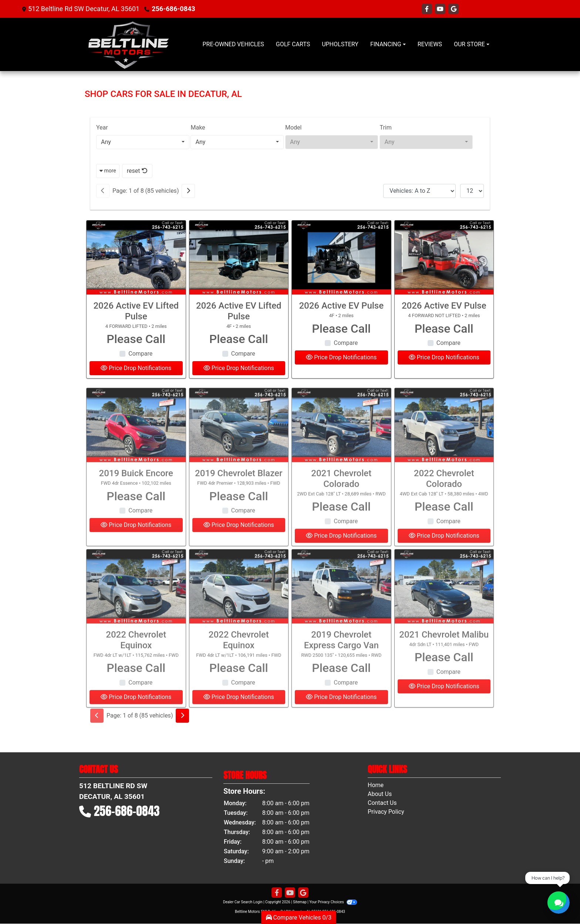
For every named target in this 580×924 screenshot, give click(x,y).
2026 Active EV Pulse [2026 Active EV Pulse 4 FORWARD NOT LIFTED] (444, 306)
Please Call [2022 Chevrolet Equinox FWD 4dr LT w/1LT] (136, 693)
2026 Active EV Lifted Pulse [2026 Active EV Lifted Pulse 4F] (239, 311)
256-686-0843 (173, 9)
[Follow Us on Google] (453, 9)
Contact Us (382, 803)
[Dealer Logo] (128, 44)
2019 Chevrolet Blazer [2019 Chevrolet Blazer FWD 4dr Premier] (239, 499)
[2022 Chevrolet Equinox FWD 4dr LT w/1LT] (136, 612)
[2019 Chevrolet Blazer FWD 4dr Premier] (239, 451)
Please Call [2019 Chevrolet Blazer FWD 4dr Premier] (239, 521)
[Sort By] (419, 191)
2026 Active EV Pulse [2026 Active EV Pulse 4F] (341, 306)
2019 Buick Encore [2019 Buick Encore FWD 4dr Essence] (136, 499)
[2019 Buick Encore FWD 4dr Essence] (136, 451)
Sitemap (300, 902)
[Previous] (103, 191)
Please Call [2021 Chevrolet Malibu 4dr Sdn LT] (444, 683)
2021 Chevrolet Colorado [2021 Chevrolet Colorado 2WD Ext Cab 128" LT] (341, 504)
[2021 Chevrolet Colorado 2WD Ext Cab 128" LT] (341, 451)
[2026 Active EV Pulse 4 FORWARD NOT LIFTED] (444, 258)
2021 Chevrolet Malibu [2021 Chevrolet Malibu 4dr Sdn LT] (444, 660)
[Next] (188, 191)
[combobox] (143, 142)
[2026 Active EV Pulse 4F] (341, 258)
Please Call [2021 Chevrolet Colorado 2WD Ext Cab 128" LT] (341, 532)
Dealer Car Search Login (243, 902)
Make (198, 127)
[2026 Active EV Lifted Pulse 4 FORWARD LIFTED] (136, 258)
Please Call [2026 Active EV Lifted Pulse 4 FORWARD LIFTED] (136, 339)
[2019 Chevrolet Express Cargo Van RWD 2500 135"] (341, 612)
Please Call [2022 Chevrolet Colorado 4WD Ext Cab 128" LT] (444, 532)
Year (102, 127)
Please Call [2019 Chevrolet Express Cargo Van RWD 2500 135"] (341, 693)
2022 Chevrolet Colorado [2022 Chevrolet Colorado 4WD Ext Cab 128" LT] (444, 504)
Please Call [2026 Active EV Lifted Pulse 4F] (239, 339)
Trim (385, 127)
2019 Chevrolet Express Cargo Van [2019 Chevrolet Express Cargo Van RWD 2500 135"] (341, 666)
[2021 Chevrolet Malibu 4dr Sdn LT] (444, 612)
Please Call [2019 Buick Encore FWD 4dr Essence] (136, 521)
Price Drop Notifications (136, 368)
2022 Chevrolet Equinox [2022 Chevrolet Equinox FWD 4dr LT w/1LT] (136, 666)
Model (294, 127)
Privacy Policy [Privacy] (386, 812)
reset (137, 171)
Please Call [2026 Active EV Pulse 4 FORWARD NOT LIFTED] (444, 329)
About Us (380, 794)
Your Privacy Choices (333, 902)
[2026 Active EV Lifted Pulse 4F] (239, 258)
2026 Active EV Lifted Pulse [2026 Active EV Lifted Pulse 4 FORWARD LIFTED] (136, 311)
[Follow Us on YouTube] (441, 9)
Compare (140, 354)
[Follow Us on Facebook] (428, 9)
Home (376, 785)
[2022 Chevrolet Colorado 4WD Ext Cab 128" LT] (444, 451)
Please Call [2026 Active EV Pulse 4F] (341, 329)
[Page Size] (472, 191)
